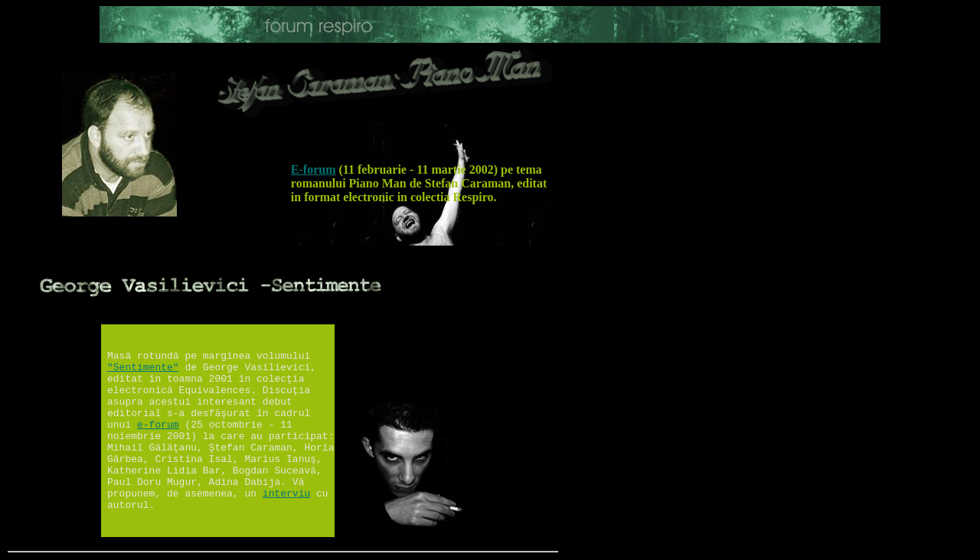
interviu (286, 494)
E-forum (314, 169)
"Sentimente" (143, 368)
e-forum (158, 425)
